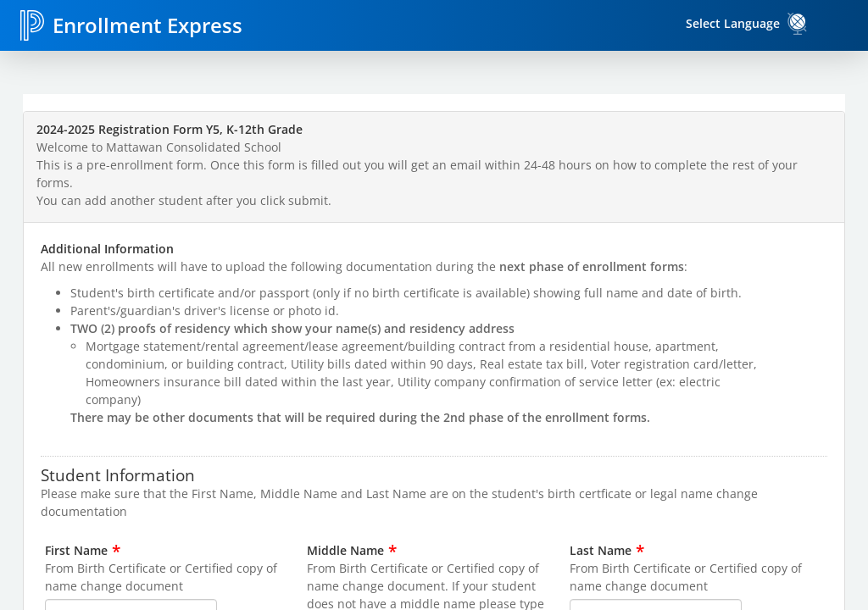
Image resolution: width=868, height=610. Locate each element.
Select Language (733, 23)
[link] (798, 24)
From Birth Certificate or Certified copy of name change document (161, 577)
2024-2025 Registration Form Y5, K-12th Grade (170, 129)
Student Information (118, 474)
